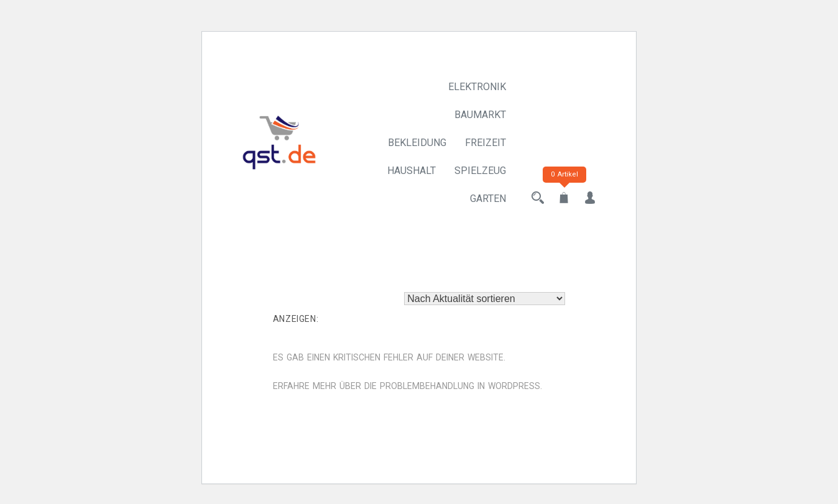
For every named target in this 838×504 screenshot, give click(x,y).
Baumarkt (480, 115)
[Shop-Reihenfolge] (485, 299)
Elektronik (477, 87)
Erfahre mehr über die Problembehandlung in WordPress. (407, 386)
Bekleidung (417, 143)
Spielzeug (480, 171)
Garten (488, 199)
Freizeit (486, 143)
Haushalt (412, 171)
